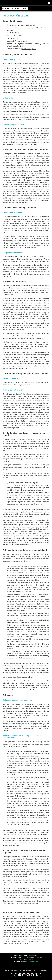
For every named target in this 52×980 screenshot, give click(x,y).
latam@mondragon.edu (32, 961)
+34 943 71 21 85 (28, 959)
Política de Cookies (30, 971)
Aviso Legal (43, 971)
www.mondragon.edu (29, 49)
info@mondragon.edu (20, 41)
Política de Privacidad (13, 971)
